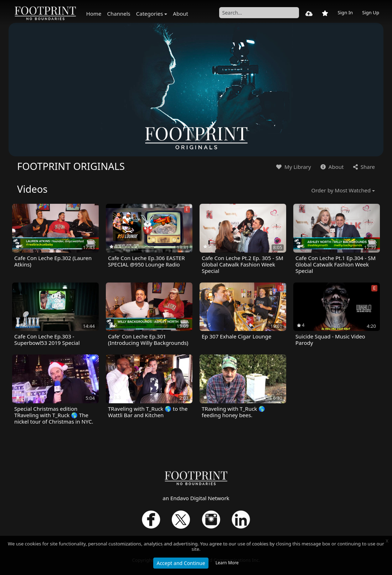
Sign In (345, 12)
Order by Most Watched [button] (341, 190)
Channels (119, 14)
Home (94, 14)
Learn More (227, 563)
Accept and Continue (181, 563)
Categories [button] (150, 14)
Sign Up (371, 12)
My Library (293, 167)
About (180, 14)
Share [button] (363, 167)
